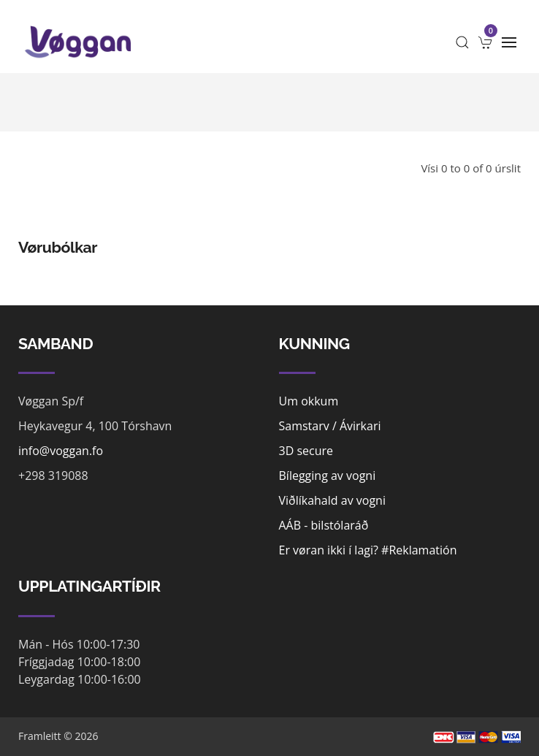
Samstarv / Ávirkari (330, 426)
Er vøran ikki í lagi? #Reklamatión (368, 550)
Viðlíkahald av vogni (332, 500)
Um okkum (309, 401)
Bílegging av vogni (328, 476)
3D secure (306, 451)
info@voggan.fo (61, 451)
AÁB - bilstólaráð (324, 525)
